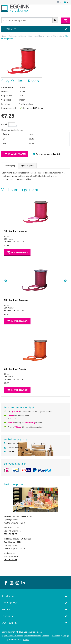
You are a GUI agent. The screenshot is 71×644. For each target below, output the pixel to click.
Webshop (56, 636)
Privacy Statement (32, 636)
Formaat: (5, 92)
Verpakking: (6, 100)
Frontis (26, 639)
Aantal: (4, 124)
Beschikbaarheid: (9, 108)
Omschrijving (10, 166)
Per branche (9, 603)
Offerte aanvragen (16, 447)
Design (66, 636)
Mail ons (11, 451)
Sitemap (45, 636)
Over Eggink (9, 623)
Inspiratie (8, 616)
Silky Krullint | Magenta (16, 231)
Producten (8, 596)
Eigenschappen (27, 166)
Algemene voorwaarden (12, 636)
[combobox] (30, 20)
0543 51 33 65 (14, 444)
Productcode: (7, 87)
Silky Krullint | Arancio (15, 369)
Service (6, 609)
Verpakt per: (7, 96)
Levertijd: (5, 104)
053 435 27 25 (11, 534)
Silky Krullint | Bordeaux (16, 300)
